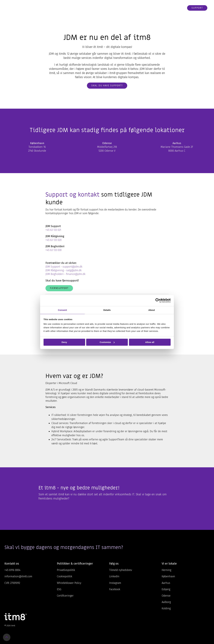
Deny (64, 342)
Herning (166, 570)
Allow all (150, 342)
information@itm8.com (18, 576)
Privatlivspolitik (66, 570)
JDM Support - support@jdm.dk (64, 267)
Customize (107, 342)
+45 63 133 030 (53, 250)
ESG (59, 589)
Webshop (178, 8)
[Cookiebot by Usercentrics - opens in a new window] (158, 300)
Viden (111, 8)
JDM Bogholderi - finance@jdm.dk (65, 274)
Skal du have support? (107, 86)
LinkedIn (114, 576)
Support (197, 8)
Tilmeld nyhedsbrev (121, 570)
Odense (166, 596)
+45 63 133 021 (53, 230)
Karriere (147, 8)
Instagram (115, 583)
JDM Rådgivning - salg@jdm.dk (64, 270)
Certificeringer (65, 596)
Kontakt (163, 8)
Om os (123, 8)
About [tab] (152, 310)
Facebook (115, 589)
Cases (135, 8)
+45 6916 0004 (12, 570)
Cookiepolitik (65, 576)
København (168, 576)
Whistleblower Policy (69, 583)
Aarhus (166, 583)
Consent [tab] (62, 310)
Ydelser (97, 8)
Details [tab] (107, 310)
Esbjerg (166, 589)
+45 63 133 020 (53, 240)
